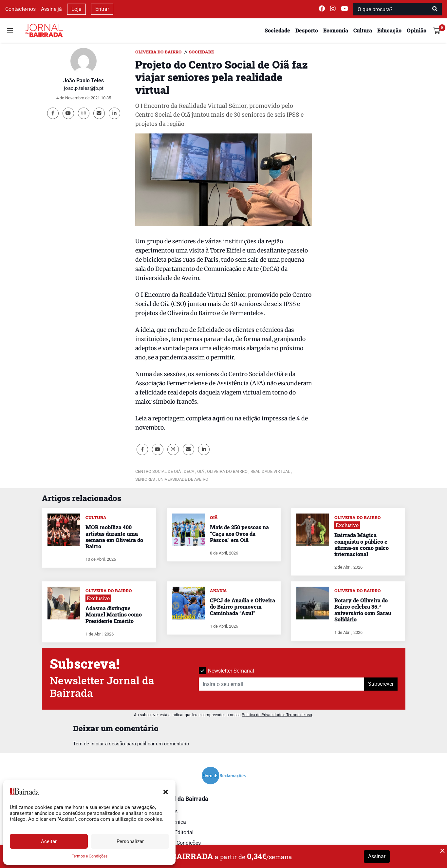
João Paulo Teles (84, 81)
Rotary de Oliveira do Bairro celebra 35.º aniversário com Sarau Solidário (363, 610)
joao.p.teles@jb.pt (84, 88)
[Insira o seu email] (282, 684)
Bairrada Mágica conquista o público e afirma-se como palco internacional (362, 545)
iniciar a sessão (108, 744)
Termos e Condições (90, 856)
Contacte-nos (20, 9)
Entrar (102, 9)
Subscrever (381, 684)
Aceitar (49, 841)
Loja (76, 9)
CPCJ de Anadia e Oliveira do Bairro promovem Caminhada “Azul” (242, 606)
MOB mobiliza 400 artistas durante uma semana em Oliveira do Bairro (114, 537)
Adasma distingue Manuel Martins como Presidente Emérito (114, 614)
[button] (166, 791)
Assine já (51, 9)
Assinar (377, 856)
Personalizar (130, 841)
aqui (219, 418)
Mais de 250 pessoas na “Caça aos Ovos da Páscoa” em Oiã (239, 533)
